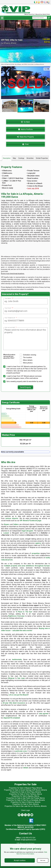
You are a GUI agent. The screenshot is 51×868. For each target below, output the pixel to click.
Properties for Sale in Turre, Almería (25, 804)
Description (7, 158)
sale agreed (43, 714)
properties (36, 553)
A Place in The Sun (24, 612)
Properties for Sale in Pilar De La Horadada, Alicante (25, 800)
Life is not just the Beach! (18, 695)
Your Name (9, 298)
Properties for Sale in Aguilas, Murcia (25, 796)
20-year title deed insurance (14, 703)
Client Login (25, 810)
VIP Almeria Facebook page (31, 521)
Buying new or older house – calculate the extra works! (26, 629)
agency (38, 543)
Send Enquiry (25, 387)
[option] (25, 106)
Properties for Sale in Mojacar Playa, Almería (25, 788)
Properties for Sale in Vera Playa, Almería (25, 792)
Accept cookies (20, 860)
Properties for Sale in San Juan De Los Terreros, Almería (25, 806)
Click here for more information (32, 853)
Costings (21, 158)
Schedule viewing (28, 355)
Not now (43, 860)
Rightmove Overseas (16, 616)
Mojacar (11, 678)
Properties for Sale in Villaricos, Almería (25, 802)
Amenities (30, 158)
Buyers (7, 524)
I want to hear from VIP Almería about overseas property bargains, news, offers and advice (22, 377)
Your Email (8, 308)
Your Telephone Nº (11, 318)
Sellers (16, 524)
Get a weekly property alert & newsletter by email (23, 381)
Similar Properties (42, 158)
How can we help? (11, 327)
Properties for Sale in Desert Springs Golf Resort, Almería (25, 790)
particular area (21, 751)
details (26, 768)
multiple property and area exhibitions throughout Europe (27, 566)
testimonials (17, 659)
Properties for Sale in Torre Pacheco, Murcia (25, 794)
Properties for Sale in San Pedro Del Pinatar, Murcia (25, 798)
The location (26, 358)
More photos (26, 363)
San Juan (21, 678)
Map (14, 158)
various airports (12, 518)
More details (26, 360)
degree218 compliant (12, 718)
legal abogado (28, 531)
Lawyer (6, 533)
